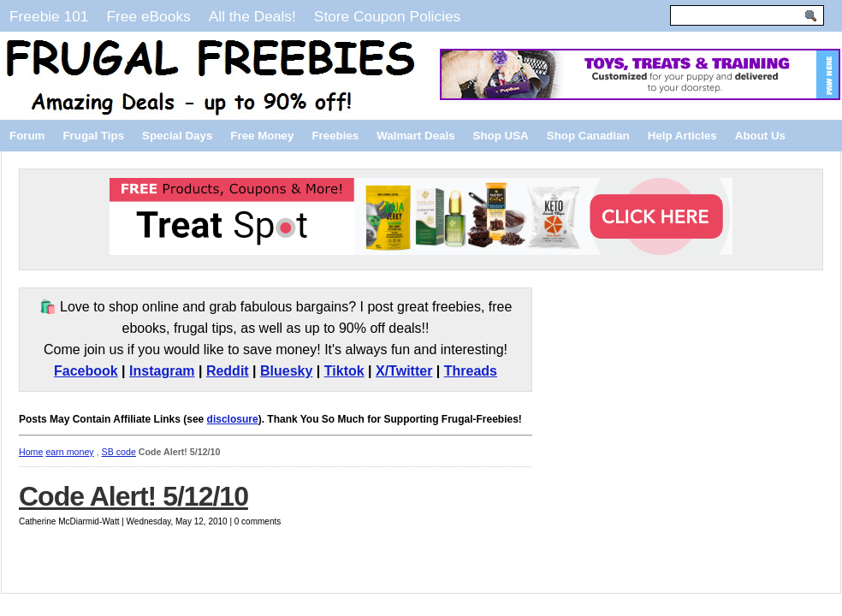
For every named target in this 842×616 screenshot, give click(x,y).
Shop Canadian (588, 136)
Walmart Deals (415, 136)
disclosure (233, 419)
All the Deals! (252, 16)
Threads (471, 371)
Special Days (177, 136)
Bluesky (286, 371)
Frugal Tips (93, 136)
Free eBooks (148, 16)
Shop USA (501, 136)
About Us (760, 136)
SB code (119, 452)
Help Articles (682, 136)
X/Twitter (404, 371)
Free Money (262, 136)
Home (31, 452)
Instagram (162, 371)
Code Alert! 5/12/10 (133, 496)
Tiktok (344, 371)
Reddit (228, 371)
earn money (69, 452)
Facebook (86, 371)
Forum (27, 136)
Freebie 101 (49, 16)
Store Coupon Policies (387, 16)
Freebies (335, 136)
